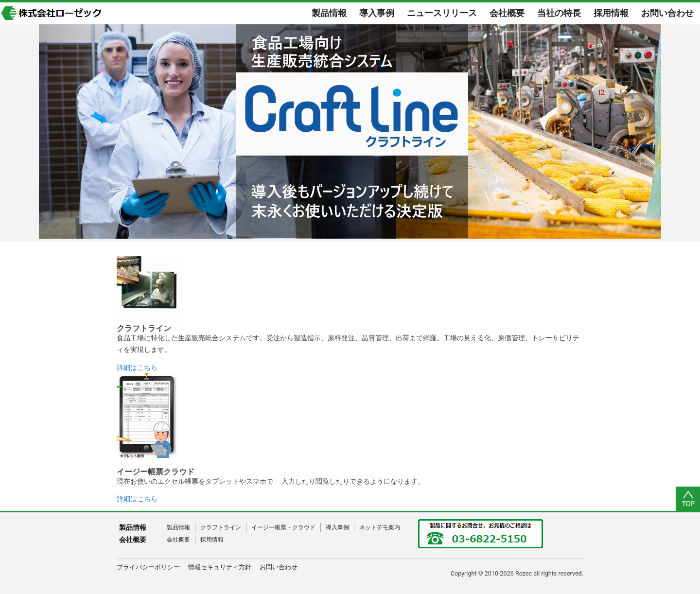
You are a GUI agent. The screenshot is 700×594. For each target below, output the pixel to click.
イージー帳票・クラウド (283, 527)
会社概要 (178, 540)
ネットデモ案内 (380, 527)
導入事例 (337, 527)
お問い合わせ (279, 567)
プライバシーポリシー (148, 567)
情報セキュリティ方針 (220, 567)
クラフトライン (221, 527)
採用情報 (212, 540)
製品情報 (178, 527)
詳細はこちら (137, 367)
